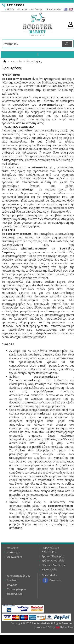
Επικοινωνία (54, 9)
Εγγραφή (12, 585)
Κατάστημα (37, 9)
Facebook (55, 580)
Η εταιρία (16, 61)
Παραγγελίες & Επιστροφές (51, 549)
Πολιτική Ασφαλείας (54, 565)
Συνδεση (12, 580)
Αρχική (5, 61)
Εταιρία (23, 9)
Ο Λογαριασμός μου (19, 576)
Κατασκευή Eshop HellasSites (54, 627)
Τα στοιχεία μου (17, 589)
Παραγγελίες (15, 594)
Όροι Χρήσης (15, 557)
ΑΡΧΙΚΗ (11, 9)
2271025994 (15, 5)
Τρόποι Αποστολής (53, 561)
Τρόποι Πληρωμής (53, 556)
